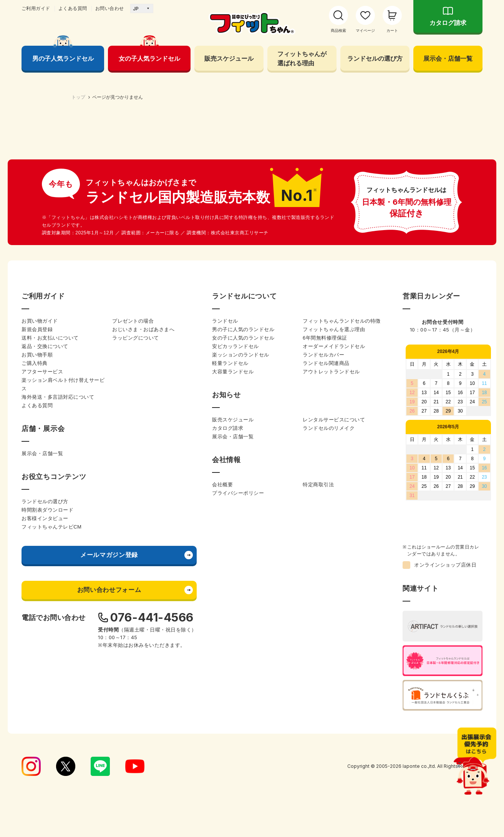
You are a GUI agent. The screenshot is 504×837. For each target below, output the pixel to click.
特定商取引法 (318, 684)
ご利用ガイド (36, 8)
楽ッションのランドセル (241, 554)
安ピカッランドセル (235, 546)
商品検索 (338, 31)
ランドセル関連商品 (326, 563)
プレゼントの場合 (133, 520)
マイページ (365, 31)
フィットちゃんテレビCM (51, 726)
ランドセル (225, 520)
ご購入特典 (35, 563)
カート (392, 31)
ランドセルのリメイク (329, 627)
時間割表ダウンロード (47, 709)
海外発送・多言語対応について (58, 596)
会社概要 (222, 684)
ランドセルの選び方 (375, 58)
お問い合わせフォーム (109, 789)
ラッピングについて (136, 537)
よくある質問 (73, 8)
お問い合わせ (110, 8)
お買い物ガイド (40, 520)
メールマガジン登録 (109, 754)
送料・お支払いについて (50, 537)
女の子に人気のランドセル (243, 537)
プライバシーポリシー (238, 692)
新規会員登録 (37, 529)
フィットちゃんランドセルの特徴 (342, 520)
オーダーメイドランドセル (334, 546)
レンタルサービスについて (334, 619)
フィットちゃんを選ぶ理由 (334, 529)
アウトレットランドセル (331, 571)
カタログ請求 (448, 23)
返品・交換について (45, 546)
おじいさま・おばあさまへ (143, 529)
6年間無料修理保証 (325, 537)
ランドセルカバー (323, 554)
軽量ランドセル (230, 563)
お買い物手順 (37, 554)
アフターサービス (42, 571)
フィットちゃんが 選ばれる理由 (302, 58)
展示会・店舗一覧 (448, 58)
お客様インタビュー (45, 718)
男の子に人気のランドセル (243, 529)
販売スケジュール (229, 58)
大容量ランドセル (233, 571)
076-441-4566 (152, 817)
